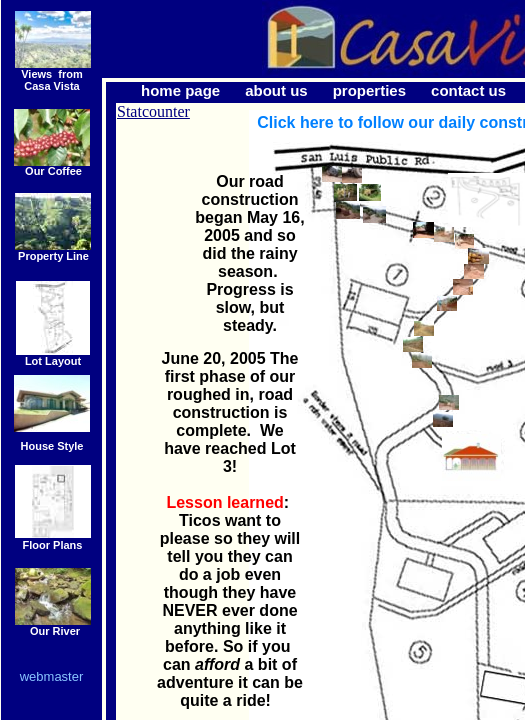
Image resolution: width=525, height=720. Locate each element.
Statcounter (153, 111)
